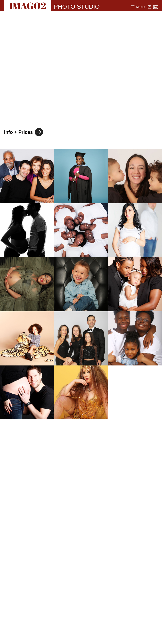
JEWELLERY (92, 30)
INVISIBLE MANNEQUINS (41, 58)
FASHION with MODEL (37, 30)
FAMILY (18, 85)
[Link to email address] (156, 7)
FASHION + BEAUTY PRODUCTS (51, 44)
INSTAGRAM (25, 112)
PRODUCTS (24, 99)
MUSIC (99, 99)
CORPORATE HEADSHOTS (74, 85)
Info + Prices (18, 132)
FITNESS (64, 112)
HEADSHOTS (26, 71)
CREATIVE (68, 71)
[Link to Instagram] (149, 7)
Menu (138, 7)
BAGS (100, 71)
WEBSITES (65, 99)
